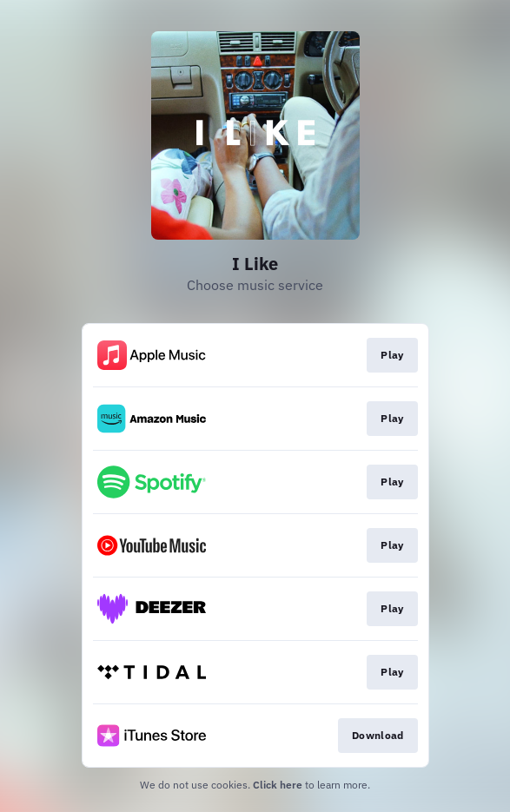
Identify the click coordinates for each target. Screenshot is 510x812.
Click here (278, 785)
